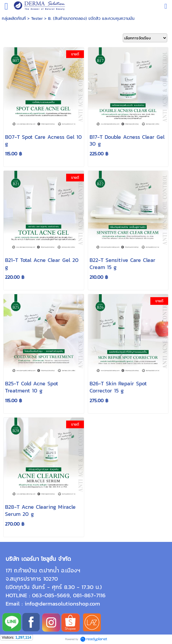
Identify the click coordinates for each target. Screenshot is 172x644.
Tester (37, 18)
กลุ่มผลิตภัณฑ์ (14, 18)
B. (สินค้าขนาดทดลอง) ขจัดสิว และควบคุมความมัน (91, 18)
